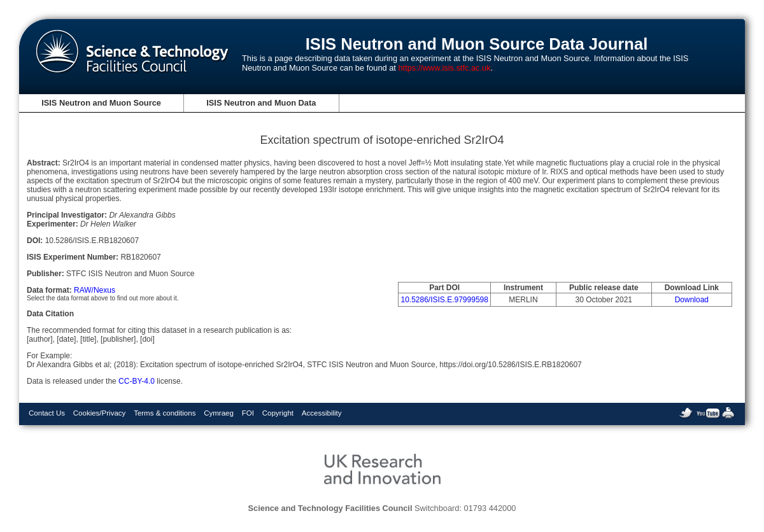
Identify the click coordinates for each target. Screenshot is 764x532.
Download (692, 300)
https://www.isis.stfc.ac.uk (444, 68)
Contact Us (47, 413)
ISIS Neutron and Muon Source (101, 103)
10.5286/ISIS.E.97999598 (444, 300)
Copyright (278, 413)
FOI (248, 413)
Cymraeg (219, 413)
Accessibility (322, 413)
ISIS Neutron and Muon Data (261, 103)
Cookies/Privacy (100, 413)
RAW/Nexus (95, 290)
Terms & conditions (165, 413)
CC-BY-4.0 (137, 381)
